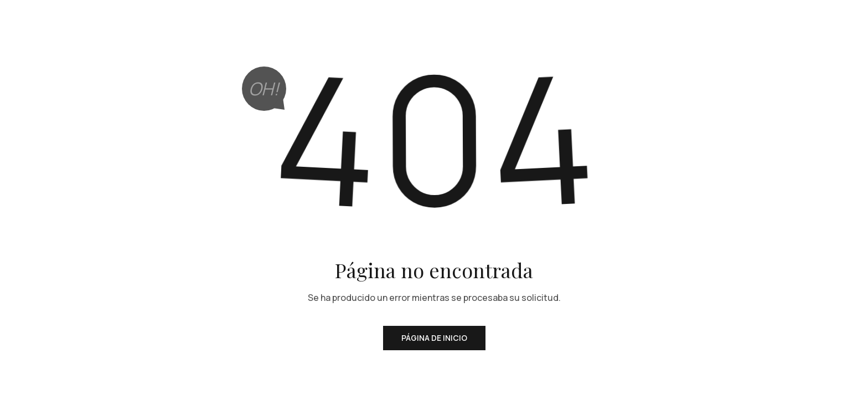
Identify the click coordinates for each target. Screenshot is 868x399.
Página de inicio (434, 338)
